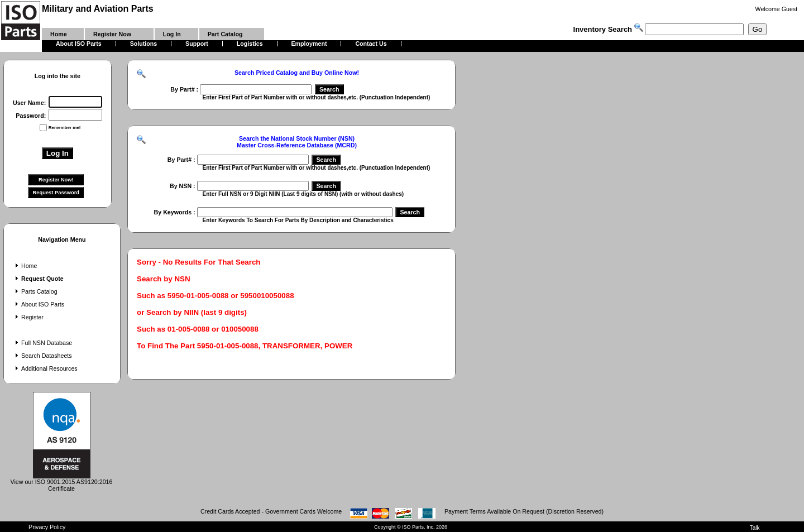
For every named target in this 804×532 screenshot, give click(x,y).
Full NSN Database (42, 343)
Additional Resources (45, 368)
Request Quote (38, 279)
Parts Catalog (35, 291)
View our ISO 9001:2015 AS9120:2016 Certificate (62, 482)
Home (25, 266)
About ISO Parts (39, 304)
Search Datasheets (42, 356)
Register (28, 317)
